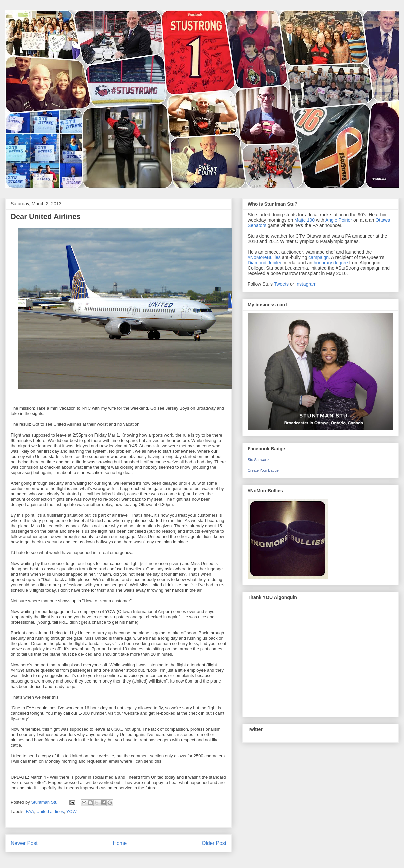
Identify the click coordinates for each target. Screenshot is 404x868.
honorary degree (331, 263)
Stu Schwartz (259, 460)
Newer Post (24, 843)
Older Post (214, 843)
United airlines (50, 811)
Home (120, 843)
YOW (72, 811)
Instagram (306, 284)
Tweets (281, 284)
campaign (318, 257)
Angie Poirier (339, 220)
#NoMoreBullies (264, 257)
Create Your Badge (263, 470)
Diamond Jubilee (265, 263)
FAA (30, 811)
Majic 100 (305, 220)
